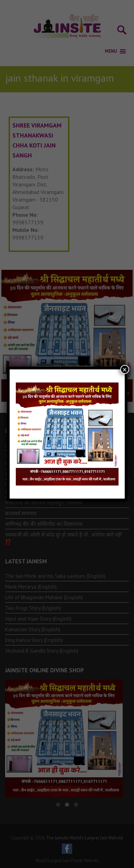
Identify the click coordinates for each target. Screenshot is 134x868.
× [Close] (124, 369)
